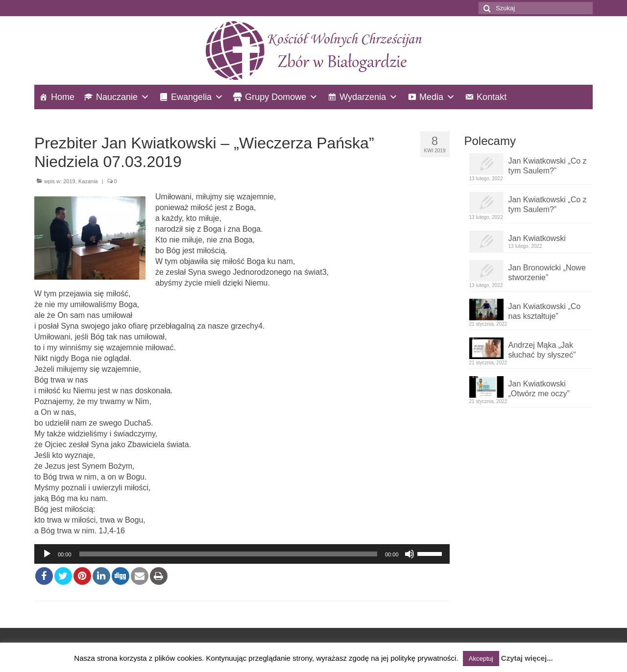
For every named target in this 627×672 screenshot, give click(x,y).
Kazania (88, 181)
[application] (242, 554)
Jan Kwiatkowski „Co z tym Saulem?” (548, 166)
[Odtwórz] (47, 554)
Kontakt (492, 97)
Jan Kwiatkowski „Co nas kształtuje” (545, 311)
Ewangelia (191, 97)
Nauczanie (117, 97)
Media (431, 97)
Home (63, 97)
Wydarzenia (363, 97)
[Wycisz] (410, 554)
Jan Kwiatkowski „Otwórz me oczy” (539, 389)
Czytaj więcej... (527, 658)
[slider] (228, 554)
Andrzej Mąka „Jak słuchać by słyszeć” (542, 350)
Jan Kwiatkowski (537, 238)
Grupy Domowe (276, 97)
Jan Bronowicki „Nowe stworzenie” (547, 273)
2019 (69, 181)
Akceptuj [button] (481, 659)
